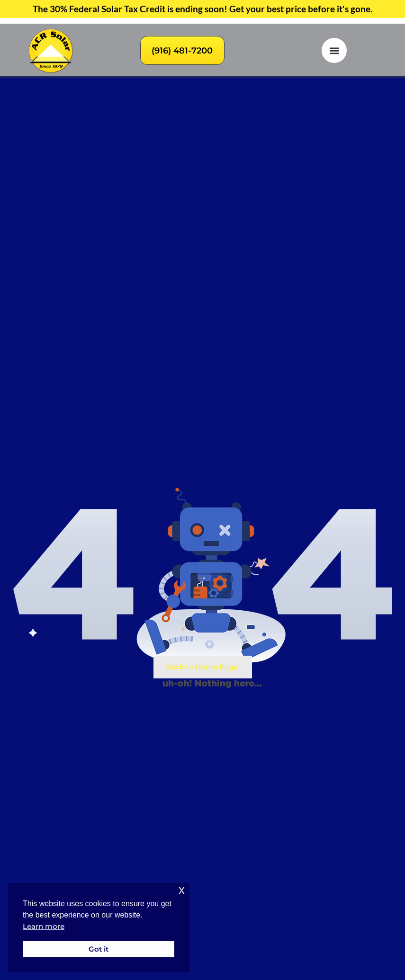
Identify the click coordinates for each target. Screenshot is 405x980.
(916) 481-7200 (182, 51)
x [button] (182, 890)
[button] (334, 50)
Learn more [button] (44, 927)
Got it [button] (99, 949)
